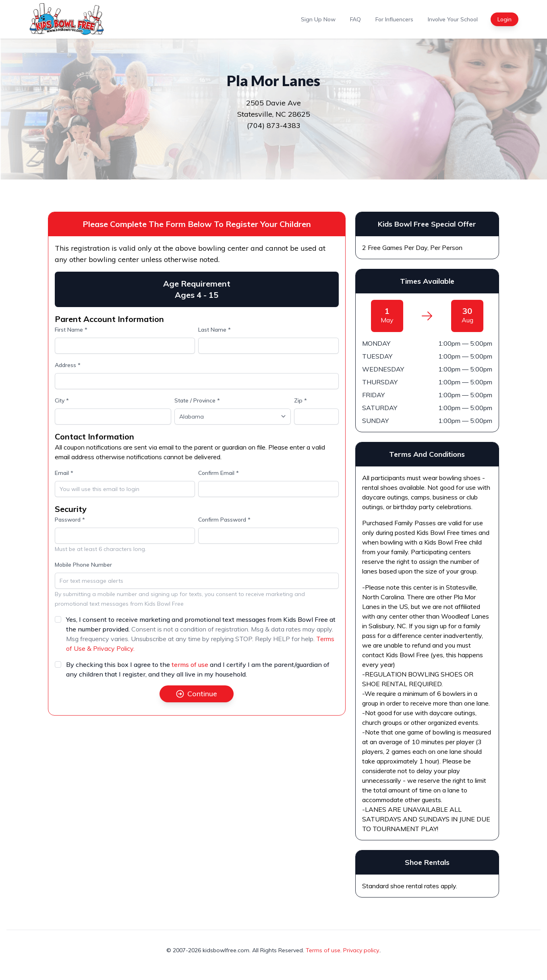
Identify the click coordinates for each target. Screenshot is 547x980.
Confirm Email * (219, 473)
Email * (64, 473)
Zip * (300, 400)
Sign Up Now (318, 19)
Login (505, 19)
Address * (68, 365)
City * (62, 400)
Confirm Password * (224, 520)
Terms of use (323, 950)
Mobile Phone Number (83, 565)
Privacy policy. (362, 950)
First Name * (71, 330)
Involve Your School (453, 19)
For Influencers (394, 19)
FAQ (355, 19)
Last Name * (214, 330)
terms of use (190, 664)
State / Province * (197, 400)
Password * (70, 520)
